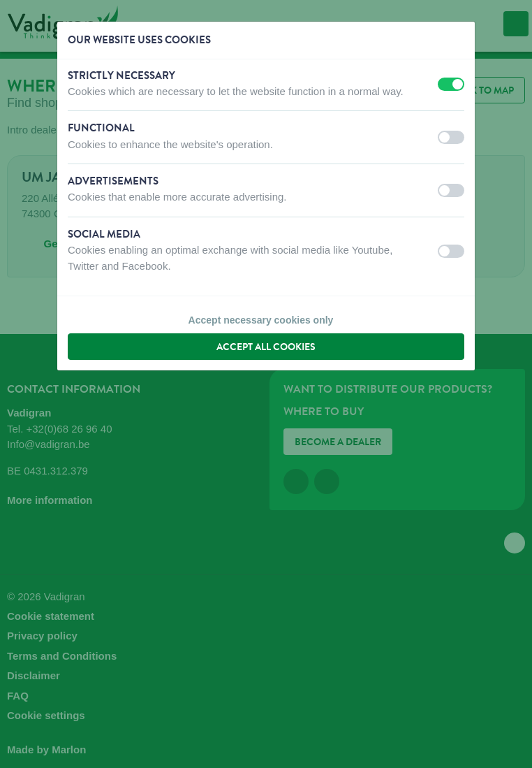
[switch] (451, 84)
